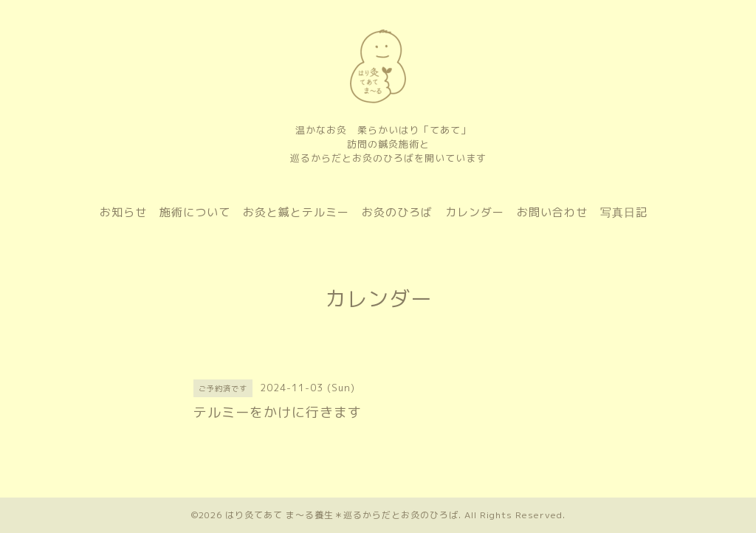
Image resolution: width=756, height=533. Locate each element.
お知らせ (123, 212)
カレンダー (475, 212)
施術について (195, 212)
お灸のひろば (397, 212)
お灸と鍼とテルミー (296, 212)
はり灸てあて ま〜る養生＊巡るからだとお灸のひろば (342, 515)
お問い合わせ (552, 212)
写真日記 (624, 212)
